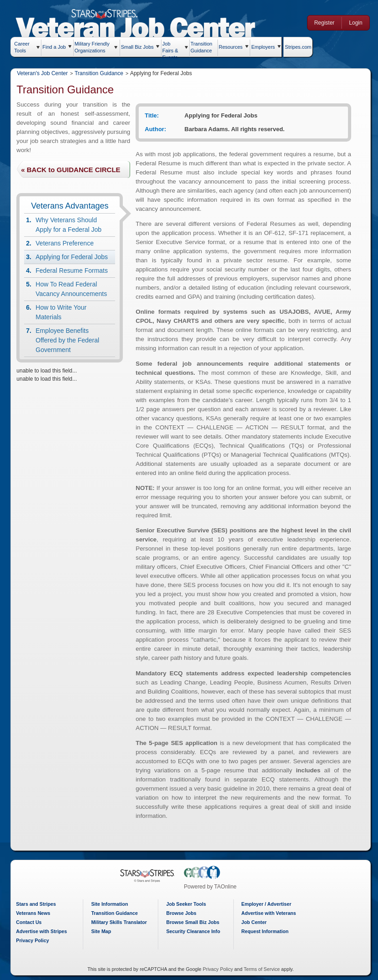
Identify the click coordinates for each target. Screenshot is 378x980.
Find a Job (54, 47)
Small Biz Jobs (137, 47)
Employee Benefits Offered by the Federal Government (67, 340)
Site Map (101, 931)
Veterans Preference (65, 243)
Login (355, 23)
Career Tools (22, 47)
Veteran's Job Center (42, 73)
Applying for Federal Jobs (72, 257)
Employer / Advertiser (267, 904)
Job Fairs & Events (170, 49)
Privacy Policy (32, 940)
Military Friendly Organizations (92, 47)
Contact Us (29, 922)
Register (325, 23)
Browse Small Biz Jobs (193, 922)
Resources (231, 47)
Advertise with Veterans (269, 913)
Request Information (265, 931)
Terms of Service (262, 969)
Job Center (254, 922)
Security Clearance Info (193, 931)
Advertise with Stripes (41, 931)
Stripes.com (298, 47)
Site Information (109, 904)
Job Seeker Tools (186, 904)
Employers (263, 47)
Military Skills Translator (119, 922)
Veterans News (33, 913)
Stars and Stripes (36, 904)
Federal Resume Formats (72, 271)
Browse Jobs (181, 913)
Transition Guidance (202, 46)
